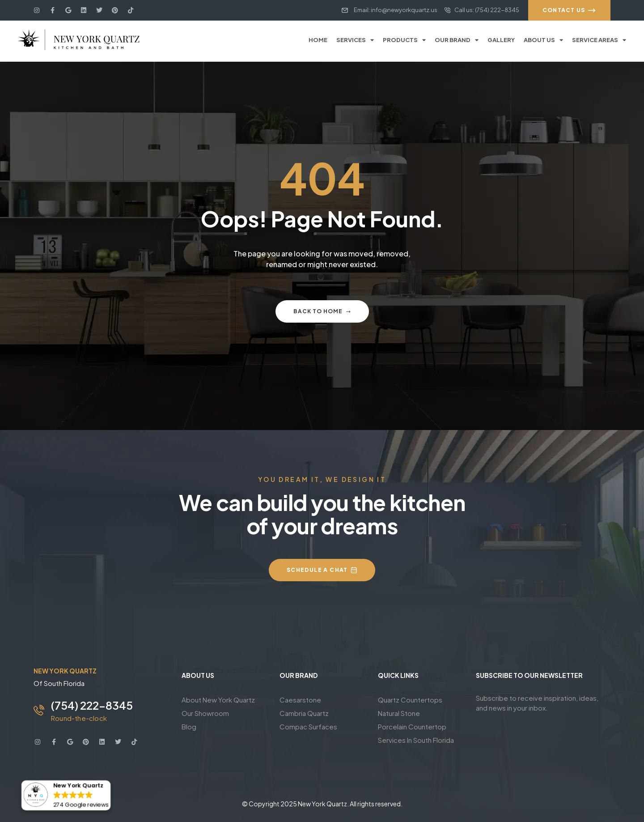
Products (404, 40)
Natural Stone (399, 713)
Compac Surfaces (308, 726)
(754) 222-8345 (92, 705)
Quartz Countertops (410, 700)
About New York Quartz (218, 700)
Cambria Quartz (304, 713)
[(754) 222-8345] (39, 710)
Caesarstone (300, 700)
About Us (543, 40)
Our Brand (457, 40)
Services (355, 40)
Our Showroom (205, 713)
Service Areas (599, 40)
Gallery (501, 40)
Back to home (322, 311)
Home (318, 40)
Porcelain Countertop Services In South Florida (416, 733)
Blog (189, 726)
